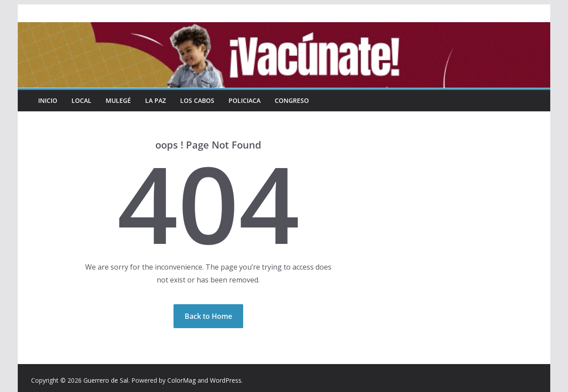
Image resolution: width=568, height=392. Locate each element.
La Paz (156, 100)
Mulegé (118, 100)
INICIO (48, 100)
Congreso (292, 100)
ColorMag (181, 380)
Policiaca (245, 100)
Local (81, 100)
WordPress (226, 380)
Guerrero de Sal (106, 380)
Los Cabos (197, 100)
